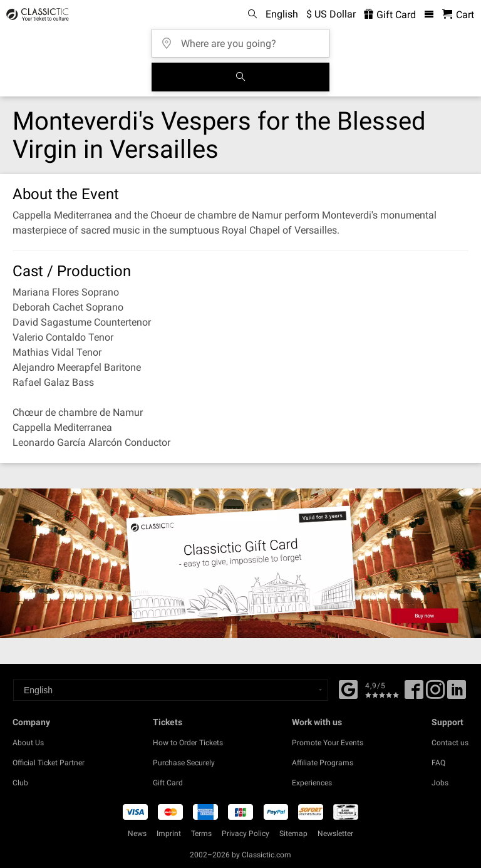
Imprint (169, 834)
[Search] (240, 77)
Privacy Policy (246, 834)
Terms (201, 834)
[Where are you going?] (244, 39)
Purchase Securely (184, 763)
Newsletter (335, 834)
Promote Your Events (328, 743)
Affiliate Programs (323, 763)
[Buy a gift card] (240, 563)
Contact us (450, 743)
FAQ (438, 763)
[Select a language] (171, 690)
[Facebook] (348, 688)
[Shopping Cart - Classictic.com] (458, 15)
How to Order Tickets (188, 743)
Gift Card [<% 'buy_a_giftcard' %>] (390, 15)
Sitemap (293, 834)
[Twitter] (435, 694)
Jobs (440, 783)
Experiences (312, 783)
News (137, 834)
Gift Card (168, 783)
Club (20, 783)
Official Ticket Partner (49, 763)
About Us (28, 743)
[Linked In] (457, 694)
